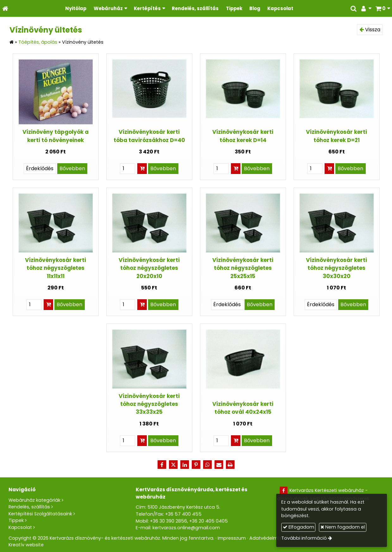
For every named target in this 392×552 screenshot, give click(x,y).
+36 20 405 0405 (208, 521)
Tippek (16, 520)
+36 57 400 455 (183, 514)
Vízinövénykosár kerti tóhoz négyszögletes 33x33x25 (149, 404)
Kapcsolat (20, 527)
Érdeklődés (40, 168)
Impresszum (232, 538)
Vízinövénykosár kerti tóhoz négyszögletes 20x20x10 (149, 268)
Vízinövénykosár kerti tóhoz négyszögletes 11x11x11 (56, 268)
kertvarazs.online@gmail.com (186, 528)
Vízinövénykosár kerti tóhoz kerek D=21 (336, 136)
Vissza (370, 30)
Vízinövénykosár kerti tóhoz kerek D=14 (243, 136)
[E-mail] (219, 465)
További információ (304, 538)
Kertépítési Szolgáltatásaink (40, 514)
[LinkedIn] (185, 465)
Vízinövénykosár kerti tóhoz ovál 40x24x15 (243, 408)
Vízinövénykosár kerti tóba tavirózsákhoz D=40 (149, 136)
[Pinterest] (196, 465)
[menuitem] (76, 8)
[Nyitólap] (5, 8)
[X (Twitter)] (173, 465)
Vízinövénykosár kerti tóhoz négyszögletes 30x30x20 (336, 268)
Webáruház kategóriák (34, 500)
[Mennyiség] (128, 169)
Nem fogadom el (343, 527)
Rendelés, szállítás (29, 507)
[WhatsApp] (208, 465)
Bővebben (72, 168)
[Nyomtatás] (230, 465)
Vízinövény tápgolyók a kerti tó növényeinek (56, 136)
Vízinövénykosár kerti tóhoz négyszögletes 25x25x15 (243, 268)
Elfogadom (299, 527)
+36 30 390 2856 (168, 521)
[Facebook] (162, 465)
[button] (383, 8)
